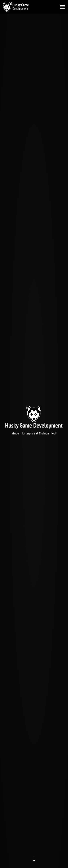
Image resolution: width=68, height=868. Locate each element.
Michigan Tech (48, 433)
